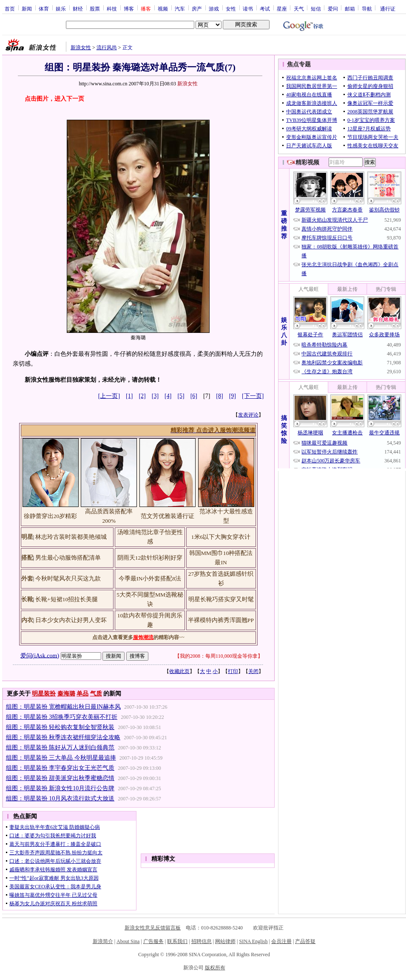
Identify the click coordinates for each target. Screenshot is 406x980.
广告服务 (153, 941)
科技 (112, 8)
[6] (194, 396)
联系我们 (177, 941)
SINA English (253, 941)
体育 (44, 8)
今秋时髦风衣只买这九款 (68, 579)
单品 (82, 694)
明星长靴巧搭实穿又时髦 (221, 599)
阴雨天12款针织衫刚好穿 (150, 558)
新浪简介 (103, 941)
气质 (96, 694)
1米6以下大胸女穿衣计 (221, 537)
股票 (95, 8)
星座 (282, 8)
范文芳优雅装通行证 (168, 516)
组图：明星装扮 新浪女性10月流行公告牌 (60, 788)
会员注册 (281, 941)
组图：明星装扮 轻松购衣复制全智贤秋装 (60, 727)
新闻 (27, 8)
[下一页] (253, 396)
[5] (181, 396)
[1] (129, 396)
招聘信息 (202, 941)
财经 (78, 8)
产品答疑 (305, 941)
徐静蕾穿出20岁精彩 (51, 516)
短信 (316, 8)
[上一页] (109, 396)
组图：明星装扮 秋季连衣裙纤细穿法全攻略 (63, 737)
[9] (233, 396)
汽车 (180, 8)
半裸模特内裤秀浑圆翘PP (221, 620)
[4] (168, 396)
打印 (233, 671)
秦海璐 (66, 694)
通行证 (388, 8)
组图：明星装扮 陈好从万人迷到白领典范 (60, 748)
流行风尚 (107, 48)
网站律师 (225, 941)
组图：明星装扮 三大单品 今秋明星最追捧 (61, 758)
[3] (155, 396)
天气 (299, 8)
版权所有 (215, 968)
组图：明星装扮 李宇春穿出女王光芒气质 (60, 768)
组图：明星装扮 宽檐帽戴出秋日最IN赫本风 (63, 707)
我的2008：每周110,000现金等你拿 (219, 656)
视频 (163, 8)
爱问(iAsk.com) (40, 655)
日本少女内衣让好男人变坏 (71, 620)
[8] (219, 396)
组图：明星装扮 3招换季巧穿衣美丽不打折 (62, 717)
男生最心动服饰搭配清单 (68, 558)
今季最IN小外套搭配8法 (150, 579)
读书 (248, 8)
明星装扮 (44, 694)
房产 (197, 8)
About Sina (128, 941)
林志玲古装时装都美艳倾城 (71, 537)
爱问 (333, 8)
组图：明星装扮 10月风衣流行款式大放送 (60, 798)
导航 (367, 8)
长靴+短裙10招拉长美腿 (67, 599)
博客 (129, 8)
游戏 (214, 8)
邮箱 (350, 8)
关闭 (253, 671)
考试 (265, 8)
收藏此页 (179, 671)
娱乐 (61, 8)
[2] (142, 396)
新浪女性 (81, 48)
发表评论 (248, 415)
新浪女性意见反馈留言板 (153, 928)
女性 (231, 8)
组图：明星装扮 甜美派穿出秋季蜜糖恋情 (60, 778)
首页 (10, 8)
